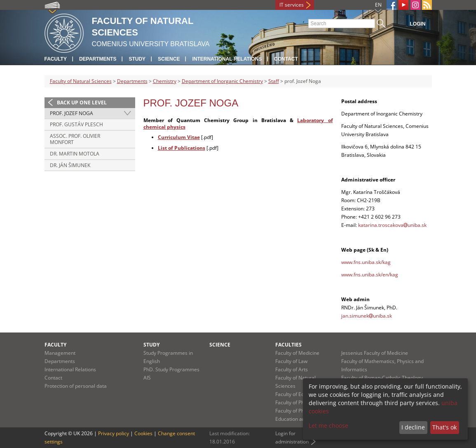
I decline (413, 427)
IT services (292, 5)
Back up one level (82, 103)
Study (137, 59)
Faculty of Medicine (297, 353)
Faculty (56, 59)
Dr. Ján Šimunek (70, 165)
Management (60, 353)
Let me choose (328, 426)
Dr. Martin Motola (75, 154)
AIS (147, 378)
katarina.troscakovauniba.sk (392, 225)
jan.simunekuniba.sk (367, 316)
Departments (98, 59)
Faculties (288, 345)
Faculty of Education (298, 394)
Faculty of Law (291, 361)
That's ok (444, 427)
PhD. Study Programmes (171, 369)
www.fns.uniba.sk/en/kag (370, 275)
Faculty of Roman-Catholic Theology (382, 378)
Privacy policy (114, 433)
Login (418, 24)
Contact (286, 59)
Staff (274, 81)
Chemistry (165, 81)
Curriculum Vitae (179, 137)
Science (169, 59)
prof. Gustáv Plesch (76, 124)
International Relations (227, 59)
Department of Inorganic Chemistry (222, 81)
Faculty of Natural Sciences (81, 81)
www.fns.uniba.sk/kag (366, 262)
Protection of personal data (76, 386)
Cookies (143, 433)
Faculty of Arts (292, 369)
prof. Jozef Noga (72, 113)
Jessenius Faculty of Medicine (375, 353)
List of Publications (182, 148)
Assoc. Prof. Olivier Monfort (75, 139)
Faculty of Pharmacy (298, 402)
